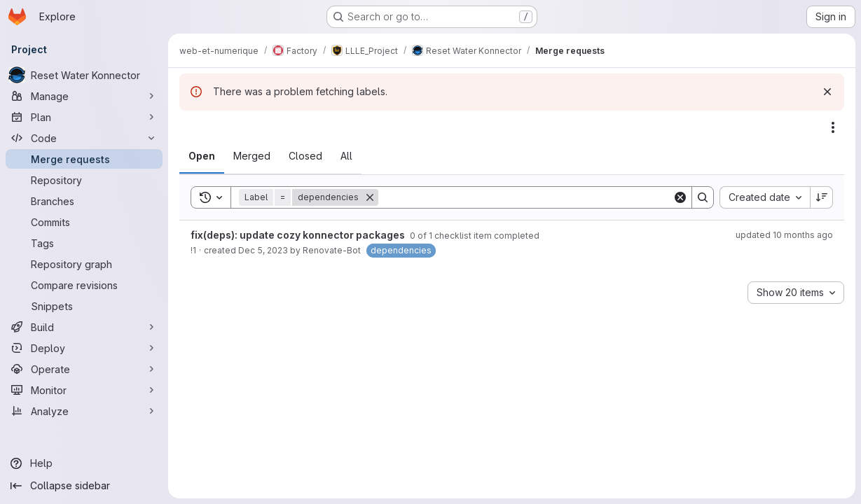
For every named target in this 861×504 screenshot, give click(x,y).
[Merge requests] (84, 159)
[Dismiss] (827, 92)
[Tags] (84, 243)
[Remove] (370, 197)
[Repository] (84, 180)
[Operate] (84, 369)
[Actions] (833, 127)
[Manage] (84, 96)
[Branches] (84, 201)
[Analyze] (84, 411)
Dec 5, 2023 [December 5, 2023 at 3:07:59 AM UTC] (263, 250)
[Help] (84, 463)
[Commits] (84, 222)
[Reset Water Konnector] (84, 75)
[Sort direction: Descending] (822, 197)
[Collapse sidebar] (84, 486)
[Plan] (84, 117)
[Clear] (680, 197)
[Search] (525, 197)
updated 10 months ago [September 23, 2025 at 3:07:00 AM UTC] (784, 235)
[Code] (84, 138)
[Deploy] (84, 348)
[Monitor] (84, 390)
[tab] (202, 156)
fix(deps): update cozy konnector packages (299, 235)
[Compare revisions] (84, 285)
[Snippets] (84, 306)
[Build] (84, 327)
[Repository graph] (84, 264)
